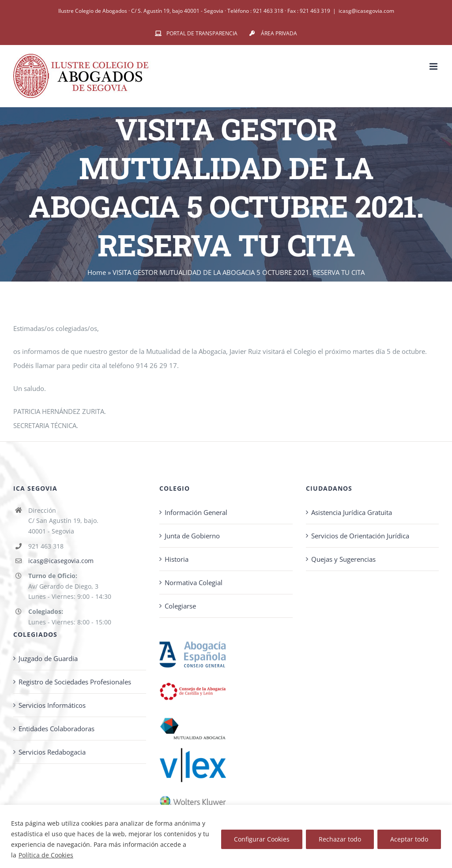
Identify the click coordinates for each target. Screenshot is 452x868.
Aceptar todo (409, 839)
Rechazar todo (340, 839)
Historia (177, 559)
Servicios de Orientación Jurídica (360, 536)
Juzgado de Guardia (48, 658)
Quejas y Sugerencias (343, 559)
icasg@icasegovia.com (366, 11)
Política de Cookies (46, 855)
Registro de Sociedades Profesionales (75, 682)
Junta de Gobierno (192, 536)
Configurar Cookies (262, 839)
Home (97, 272)
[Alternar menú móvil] (434, 66)
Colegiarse (180, 606)
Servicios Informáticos (52, 705)
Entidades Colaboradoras (56, 729)
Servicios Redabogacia (52, 752)
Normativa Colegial (194, 582)
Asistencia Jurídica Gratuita (352, 512)
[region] (226, 836)
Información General (196, 512)
